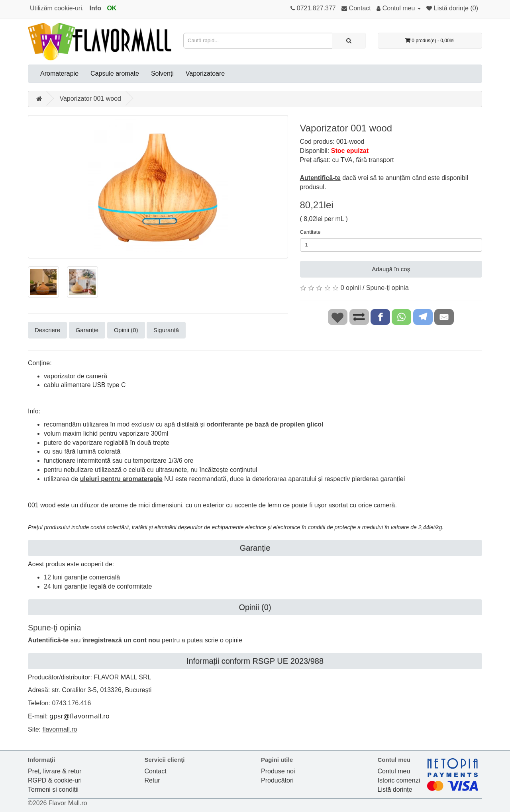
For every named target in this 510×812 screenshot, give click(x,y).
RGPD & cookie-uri (55, 780)
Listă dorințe (395, 789)
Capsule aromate (115, 73)
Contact (156, 771)
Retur (152, 780)
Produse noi (278, 771)
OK (112, 8)
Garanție (87, 330)
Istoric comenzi (399, 780)
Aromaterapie (59, 73)
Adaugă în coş (391, 269)
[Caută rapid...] (349, 41)
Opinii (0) (126, 330)
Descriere (47, 330)
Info (95, 8)
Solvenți (162, 73)
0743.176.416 (71, 703)
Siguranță (166, 330)
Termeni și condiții (53, 789)
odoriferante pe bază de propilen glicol (265, 424)
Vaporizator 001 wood (90, 99)
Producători (277, 780)
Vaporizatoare (205, 73)
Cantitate (310, 232)
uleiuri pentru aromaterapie (121, 479)
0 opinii (351, 288)
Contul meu (394, 771)
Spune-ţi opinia (387, 288)
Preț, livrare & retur (55, 771)
